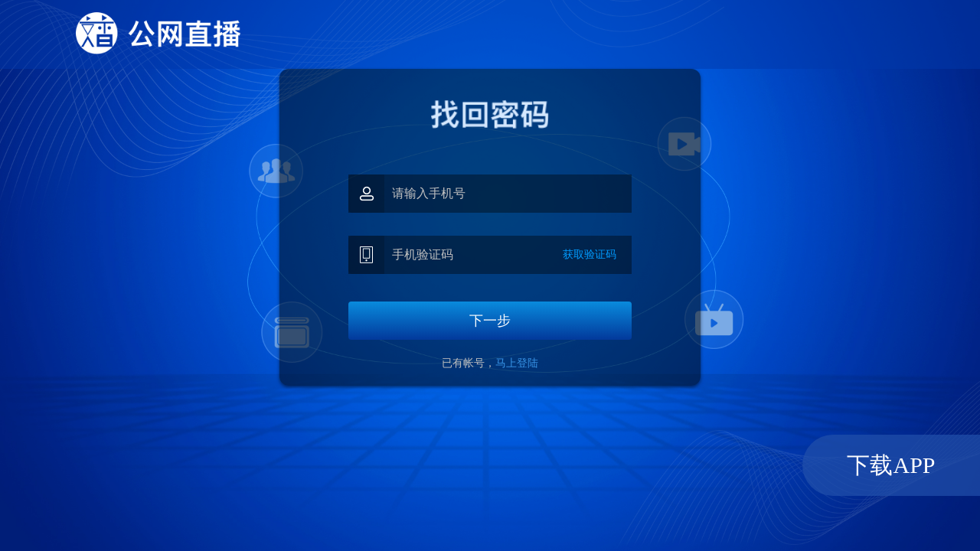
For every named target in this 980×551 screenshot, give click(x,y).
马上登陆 (517, 363)
